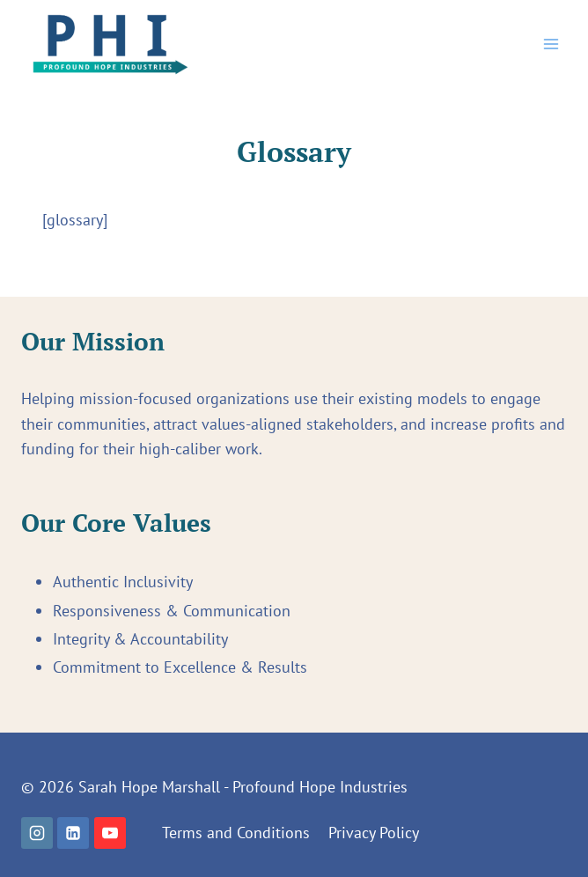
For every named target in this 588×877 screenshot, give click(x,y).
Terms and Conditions (236, 833)
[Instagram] (37, 833)
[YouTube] (110, 833)
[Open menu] (551, 44)
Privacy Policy (374, 833)
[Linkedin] (73, 833)
